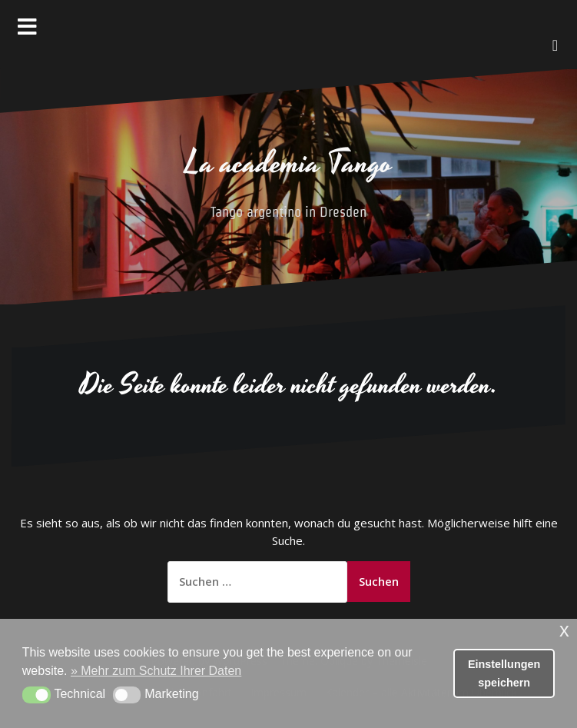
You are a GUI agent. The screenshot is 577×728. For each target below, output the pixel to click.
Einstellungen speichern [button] (504, 673)
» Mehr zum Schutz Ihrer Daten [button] (156, 671)
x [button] (564, 630)
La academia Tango (289, 164)
